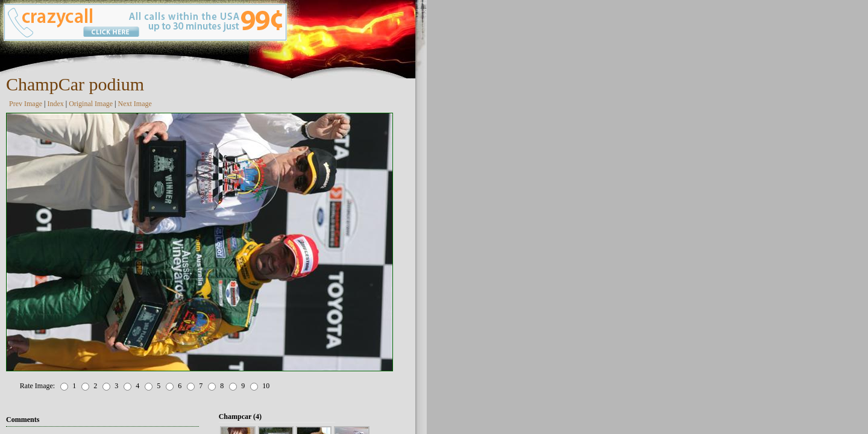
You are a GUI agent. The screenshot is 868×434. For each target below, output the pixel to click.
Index (55, 104)
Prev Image (26, 104)
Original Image (91, 104)
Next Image (135, 104)
